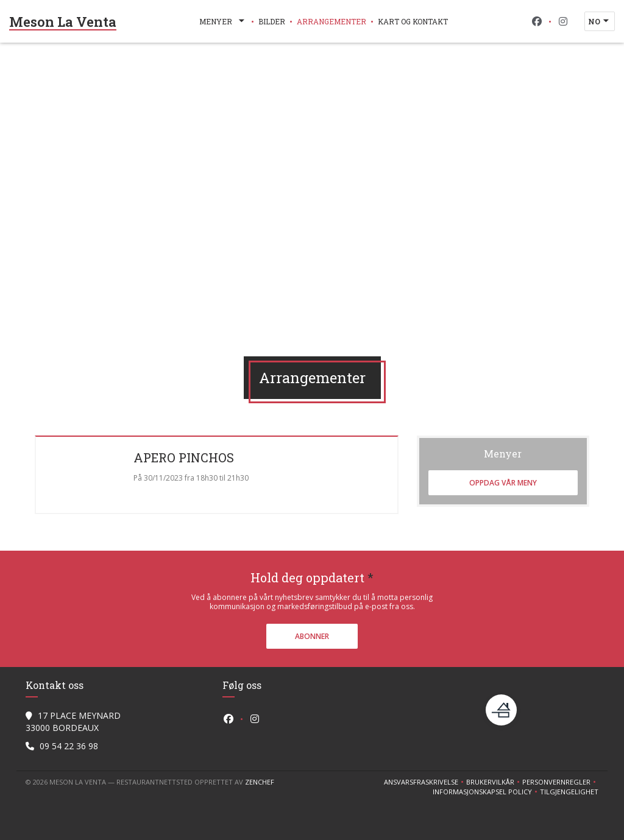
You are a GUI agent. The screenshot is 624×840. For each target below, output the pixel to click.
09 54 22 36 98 (69, 746)
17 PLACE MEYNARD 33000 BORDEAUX (73, 722)
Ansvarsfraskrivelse (425, 782)
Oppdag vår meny (503, 483)
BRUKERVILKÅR (494, 782)
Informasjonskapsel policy (486, 792)
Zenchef (260, 782)
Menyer (223, 21)
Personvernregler (560, 782)
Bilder (272, 21)
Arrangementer (331, 21)
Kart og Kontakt (413, 21)
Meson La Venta (63, 22)
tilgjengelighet (569, 792)
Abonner (312, 636)
